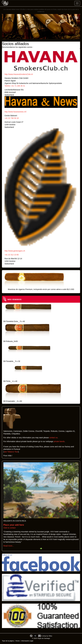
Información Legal (27, 641)
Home (17, 641)
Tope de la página (8, 641)
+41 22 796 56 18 (12, 118)
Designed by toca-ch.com (31, 636)
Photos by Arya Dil (35, 636)
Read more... (9, 546)
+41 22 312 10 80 (12, 255)
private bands (59, 441)
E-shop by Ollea (47, 636)
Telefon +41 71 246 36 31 (15, 86)
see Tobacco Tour (11, 452)
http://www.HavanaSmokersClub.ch (19, 74)
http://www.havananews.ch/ (15, 112)
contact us (53, 438)
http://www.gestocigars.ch (15, 251)
